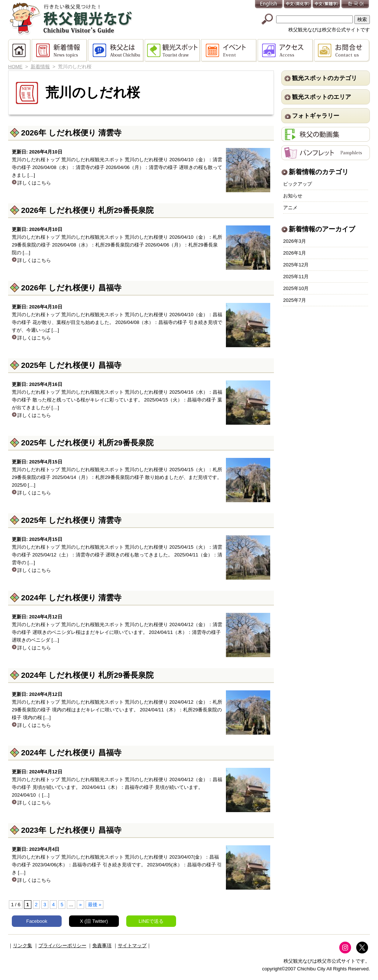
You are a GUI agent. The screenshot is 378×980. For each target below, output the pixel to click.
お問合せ (342, 51)
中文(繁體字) (327, 5)
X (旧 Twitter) (94, 921)
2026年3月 (295, 241)
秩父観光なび (71, 19)
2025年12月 (296, 265)
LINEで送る (151, 921)
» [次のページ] (80, 905)
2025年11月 (296, 277)
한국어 (355, 5)
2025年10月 (296, 288)
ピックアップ (298, 184)
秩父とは (116, 51)
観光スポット (173, 51)
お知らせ (293, 196)
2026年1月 (295, 253)
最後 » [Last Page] (95, 905)
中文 (298, 5)
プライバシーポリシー (62, 946)
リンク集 (23, 946)
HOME (20, 51)
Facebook (37, 921)
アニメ (290, 208)
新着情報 (60, 51)
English (269, 5)
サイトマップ (132, 946)
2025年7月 (295, 300)
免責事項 (102, 946)
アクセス (286, 51)
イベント (229, 51)
